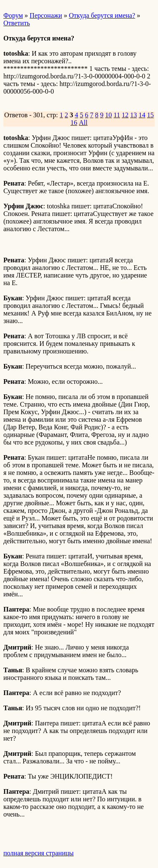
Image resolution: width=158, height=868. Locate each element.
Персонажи (46, 15)
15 (150, 115)
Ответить (17, 23)
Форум (13, 15)
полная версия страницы (39, 853)
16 (74, 123)
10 (109, 115)
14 (142, 115)
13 (134, 115)
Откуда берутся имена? (102, 15)
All (83, 123)
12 (125, 115)
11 (117, 115)
